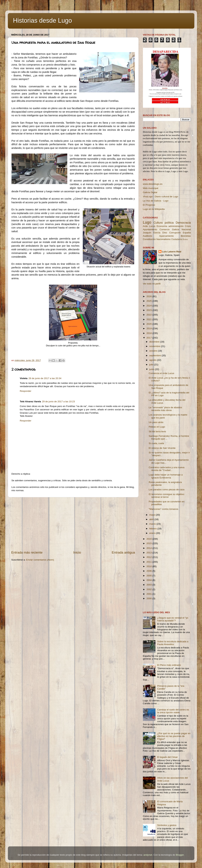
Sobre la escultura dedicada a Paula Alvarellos (173, 643)
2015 (149, 543)
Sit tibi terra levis (157, 431)
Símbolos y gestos (167, 825)
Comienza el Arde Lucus (161, 373)
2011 (149, 562)
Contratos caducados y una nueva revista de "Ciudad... (167, 469)
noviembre (155, 346)
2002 (149, 589)
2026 (149, 296)
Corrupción (175, 233)
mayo (153, 515)
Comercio (165, 229)
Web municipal (151, 188)
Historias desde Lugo (43, 20)
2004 (149, 580)
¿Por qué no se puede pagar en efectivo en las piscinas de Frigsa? (174, 736)
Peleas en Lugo (157, 427)
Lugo (147, 222)
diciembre (155, 342)
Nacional (186, 229)
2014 (149, 548)
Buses (185, 239)
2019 (149, 328)
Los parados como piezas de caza (167, 490)
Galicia (176, 229)
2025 (149, 301)
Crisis (188, 226)
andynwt (148, 855)
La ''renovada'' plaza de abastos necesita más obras (165, 409)
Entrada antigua (123, 552)
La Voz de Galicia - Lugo (156, 201)
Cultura (158, 223)
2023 (149, 310)
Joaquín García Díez (155, 233)
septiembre (156, 355)
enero (153, 533)
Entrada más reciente (27, 552)
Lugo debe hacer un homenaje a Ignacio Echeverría (166, 476)
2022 (149, 315)
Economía (162, 226)
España (187, 233)
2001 (149, 594)
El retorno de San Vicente (162, 448)
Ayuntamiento (150, 229)
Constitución (149, 239)
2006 (149, 571)
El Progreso (149, 205)
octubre (154, 351)
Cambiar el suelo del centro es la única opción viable (173, 711)
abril (152, 519)
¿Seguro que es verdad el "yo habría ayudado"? (173, 619)
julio (152, 365)
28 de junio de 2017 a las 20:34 (45, 378)
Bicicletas (186, 236)
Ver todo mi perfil (152, 284)
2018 (149, 333)
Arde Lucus (149, 226)
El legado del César (167, 757)
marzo (153, 524)
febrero (153, 529)
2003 (149, 585)
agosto (153, 360)
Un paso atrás (156, 422)
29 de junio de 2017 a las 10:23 (58, 401)
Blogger (180, 855)
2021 (149, 319)
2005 (149, 576)
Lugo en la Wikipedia (154, 209)
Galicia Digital (150, 192)
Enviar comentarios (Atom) (40, 560)
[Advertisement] (73, 524)
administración (176, 226)
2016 (149, 539)
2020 (149, 324)
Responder (26, 391)
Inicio (77, 552)
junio (152, 369)
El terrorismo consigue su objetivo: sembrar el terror (167, 496)
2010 (149, 566)
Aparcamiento (166, 236)
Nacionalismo (164, 239)
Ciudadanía (177, 239)
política (169, 223)
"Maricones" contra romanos (163, 509)
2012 (149, 557)
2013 (149, 553)
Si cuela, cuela (156, 443)
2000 (149, 598)
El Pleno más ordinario (169, 665)
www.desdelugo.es (153, 184)
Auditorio (148, 236)
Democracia (183, 223)
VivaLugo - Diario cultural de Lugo (161, 197)
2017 (149, 338)
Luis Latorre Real (172, 252)
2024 (149, 306)
